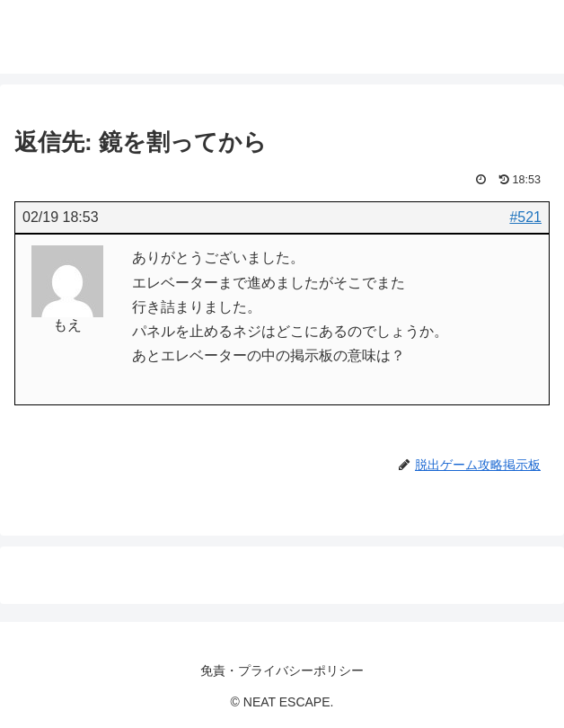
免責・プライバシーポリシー (282, 670)
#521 (525, 217)
